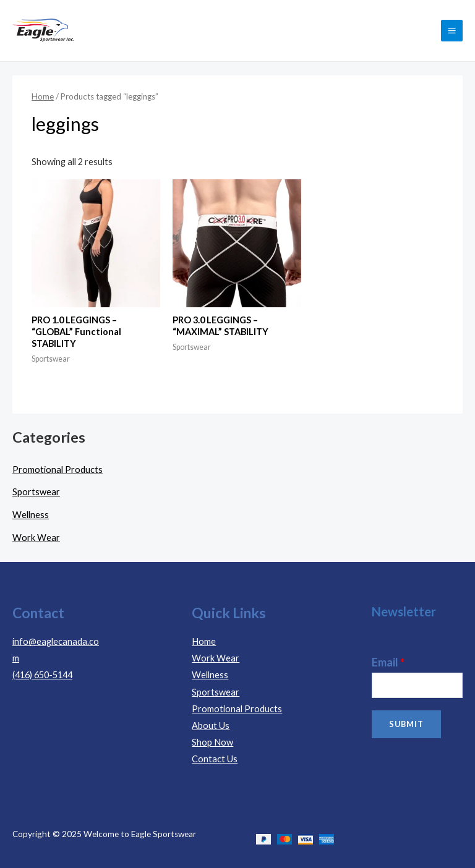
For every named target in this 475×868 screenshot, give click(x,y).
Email (388, 662)
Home (43, 96)
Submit (406, 724)
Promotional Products (58, 470)
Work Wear (36, 538)
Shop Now (212, 742)
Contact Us (215, 759)
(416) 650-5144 (42, 675)
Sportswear (36, 492)
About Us (211, 725)
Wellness (31, 515)
